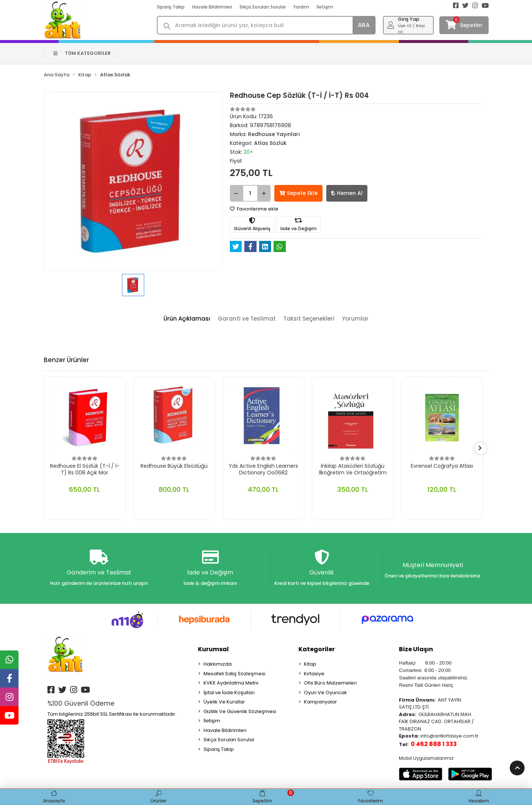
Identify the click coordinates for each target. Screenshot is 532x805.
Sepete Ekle (298, 193)
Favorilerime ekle (254, 209)
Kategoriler (317, 650)
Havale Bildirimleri (212, 7)
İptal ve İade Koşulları (229, 693)
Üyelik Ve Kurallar (224, 702)
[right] (483, 448)
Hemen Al (347, 193)
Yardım (301, 7)
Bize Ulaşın (416, 650)
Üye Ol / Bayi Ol (411, 29)
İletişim (325, 7)
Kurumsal (213, 650)
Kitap (310, 664)
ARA (364, 25)
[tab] (187, 319)
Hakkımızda (218, 664)
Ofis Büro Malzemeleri (330, 683)
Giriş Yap (409, 19)
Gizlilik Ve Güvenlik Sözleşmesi (240, 712)
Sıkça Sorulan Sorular (263, 7)
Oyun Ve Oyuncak (326, 693)
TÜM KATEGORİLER (82, 53)
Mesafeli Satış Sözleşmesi (234, 674)
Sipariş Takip (171, 7)
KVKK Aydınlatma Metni (231, 683)
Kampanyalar (320, 702)
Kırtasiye (314, 674)
